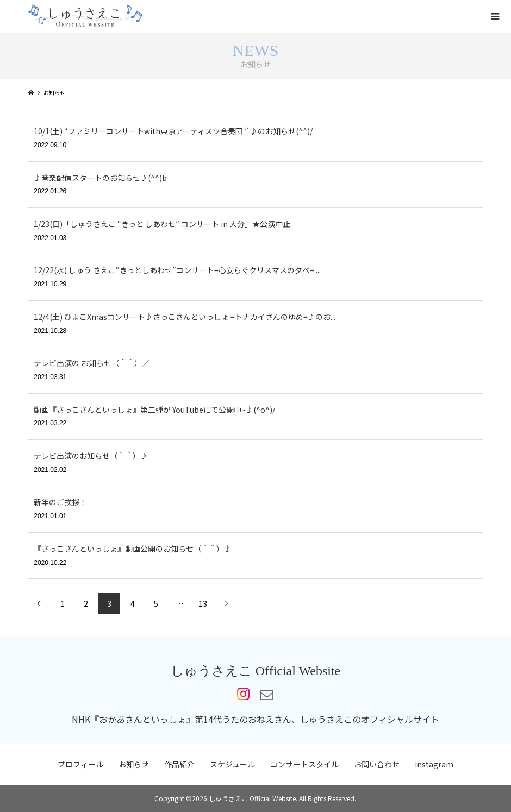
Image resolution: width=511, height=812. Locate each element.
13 (203, 603)
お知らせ (134, 764)
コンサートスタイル (304, 764)
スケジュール (232, 764)
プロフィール (80, 764)
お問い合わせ (377, 764)
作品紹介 (179, 764)
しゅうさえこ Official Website (255, 671)
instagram (434, 764)
